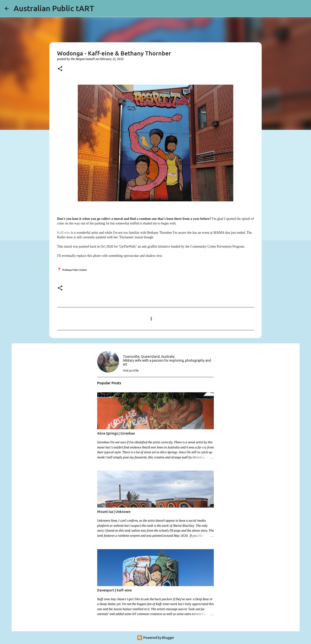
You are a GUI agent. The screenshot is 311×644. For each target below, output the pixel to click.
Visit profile (131, 371)
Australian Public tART (54, 8)
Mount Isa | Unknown (114, 512)
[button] (60, 69)
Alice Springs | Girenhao (116, 433)
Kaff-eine (64, 233)
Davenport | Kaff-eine (114, 590)
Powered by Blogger (155, 638)
